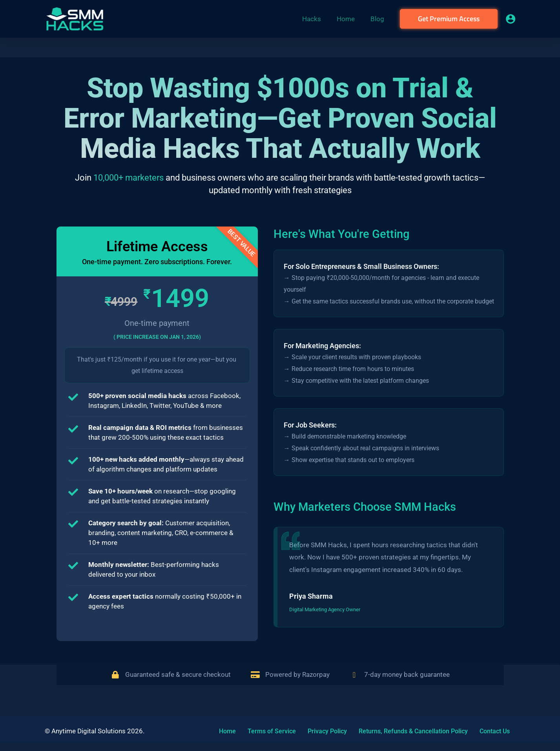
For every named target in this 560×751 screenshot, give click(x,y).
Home (223, 731)
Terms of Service (262, 731)
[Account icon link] (511, 19)
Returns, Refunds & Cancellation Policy (392, 731)
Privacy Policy (312, 731)
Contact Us (468, 731)
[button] (449, 19)
